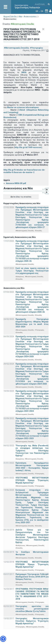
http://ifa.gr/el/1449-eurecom (28, 147)
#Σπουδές (38, 231)
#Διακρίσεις (20, 277)
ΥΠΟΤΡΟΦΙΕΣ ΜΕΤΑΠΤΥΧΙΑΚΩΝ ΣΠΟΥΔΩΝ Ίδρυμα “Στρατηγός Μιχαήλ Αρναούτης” (32, 480)
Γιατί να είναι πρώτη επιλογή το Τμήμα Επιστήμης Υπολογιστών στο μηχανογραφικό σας (32, 271)
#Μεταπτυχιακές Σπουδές (17, 48)
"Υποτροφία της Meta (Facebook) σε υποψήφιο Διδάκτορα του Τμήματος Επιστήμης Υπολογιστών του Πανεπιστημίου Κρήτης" (32, 451)
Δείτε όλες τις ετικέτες (21, 197)
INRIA (24, 72)
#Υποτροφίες (36, 48)
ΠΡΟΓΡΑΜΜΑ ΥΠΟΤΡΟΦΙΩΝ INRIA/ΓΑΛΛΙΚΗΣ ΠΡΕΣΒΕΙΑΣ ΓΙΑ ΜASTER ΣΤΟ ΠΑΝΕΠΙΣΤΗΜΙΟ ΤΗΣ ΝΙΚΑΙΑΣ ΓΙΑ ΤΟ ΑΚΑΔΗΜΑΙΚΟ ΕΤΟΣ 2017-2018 (32, 594)
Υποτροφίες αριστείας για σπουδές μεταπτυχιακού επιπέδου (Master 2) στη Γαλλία (32, 609)
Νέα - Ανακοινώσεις (28, 17)
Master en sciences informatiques (23, 107)
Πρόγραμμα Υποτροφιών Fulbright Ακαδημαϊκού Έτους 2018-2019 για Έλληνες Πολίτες (32, 577)
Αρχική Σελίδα (10, 17)
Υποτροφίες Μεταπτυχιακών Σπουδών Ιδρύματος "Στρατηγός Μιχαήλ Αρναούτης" (32, 621)
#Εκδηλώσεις (20, 545)
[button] (3, 639)
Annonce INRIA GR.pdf (16, 183)
